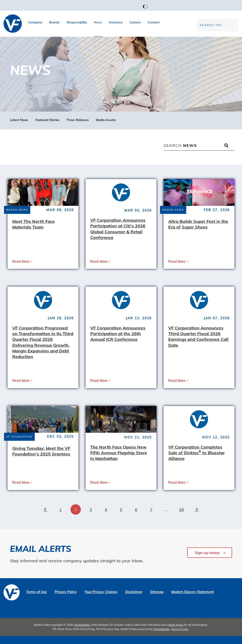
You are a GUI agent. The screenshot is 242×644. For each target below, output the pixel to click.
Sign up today (207, 561)
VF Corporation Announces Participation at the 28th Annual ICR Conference (118, 342)
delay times (176, 633)
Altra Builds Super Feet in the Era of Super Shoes (198, 232)
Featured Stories (48, 128)
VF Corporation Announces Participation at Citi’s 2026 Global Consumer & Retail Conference (118, 237)
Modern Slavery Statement (192, 600)
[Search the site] (199, 41)
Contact (154, 22)
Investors (116, 22)
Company (35, 22)
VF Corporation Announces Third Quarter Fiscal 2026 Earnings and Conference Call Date (198, 345)
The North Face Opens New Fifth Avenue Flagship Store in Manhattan (119, 461)
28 (181, 518)
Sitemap (157, 600)
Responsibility (77, 22)
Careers (135, 22)
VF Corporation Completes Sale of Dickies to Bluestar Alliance (197, 461)
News (98, 22)
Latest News (19, 128)
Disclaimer (134, 600)
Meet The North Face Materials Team (34, 232)
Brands (54, 22)
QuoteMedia (82, 633)
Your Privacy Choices (101, 600)
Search (180, 153)
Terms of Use (37, 600)
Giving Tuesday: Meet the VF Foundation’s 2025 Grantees (41, 459)
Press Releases (78, 128)
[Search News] (199, 154)
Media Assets (106, 128)
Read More (21, 270)
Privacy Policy (66, 600)
